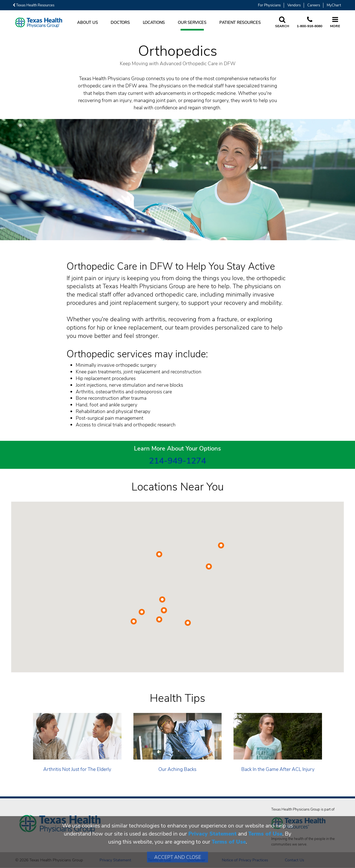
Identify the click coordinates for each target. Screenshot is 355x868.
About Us (87, 22)
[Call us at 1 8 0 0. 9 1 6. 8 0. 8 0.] (310, 22)
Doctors (120, 22)
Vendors (294, 5)
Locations (154, 22)
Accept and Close (178, 857)
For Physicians (269, 5)
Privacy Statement (212, 834)
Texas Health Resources (34, 5)
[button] (221, 545)
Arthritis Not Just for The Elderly (77, 769)
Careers (314, 5)
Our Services (192, 22)
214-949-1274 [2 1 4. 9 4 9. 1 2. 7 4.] (177, 461)
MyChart (334, 5)
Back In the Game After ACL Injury (278, 769)
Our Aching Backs (177, 769)
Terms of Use (265, 834)
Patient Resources (240, 22)
